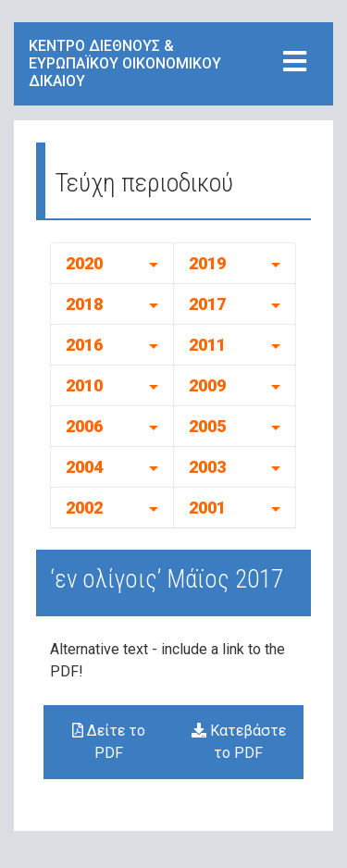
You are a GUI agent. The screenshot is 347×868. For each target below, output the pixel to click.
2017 (207, 304)
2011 (207, 345)
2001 (207, 508)
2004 (84, 467)
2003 (207, 467)
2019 (207, 263)
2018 (84, 304)
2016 (84, 345)
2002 (84, 508)
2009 (207, 385)
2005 (207, 426)
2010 (84, 385)
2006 (84, 426)
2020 (84, 263)
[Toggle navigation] (295, 62)
